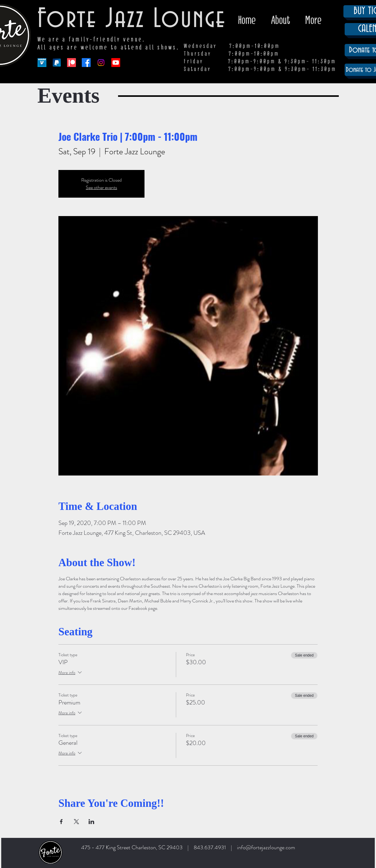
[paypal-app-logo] (57, 63)
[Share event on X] (76, 822)
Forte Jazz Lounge (132, 19)
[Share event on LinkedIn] (91, 822)
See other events (101, 187)
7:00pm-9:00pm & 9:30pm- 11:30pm (283, 69)
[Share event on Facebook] (61, 822)
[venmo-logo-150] (42, 63)
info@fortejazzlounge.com (266, 847)
